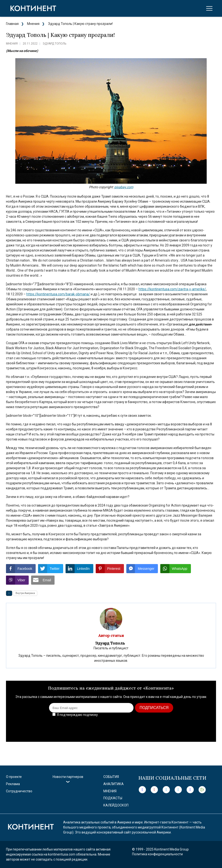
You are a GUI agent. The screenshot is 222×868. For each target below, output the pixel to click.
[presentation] (175, 728)
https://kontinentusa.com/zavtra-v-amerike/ (172, 289)
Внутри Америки (25, 593)
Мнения (33, 24)
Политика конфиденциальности (157, 854)
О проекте (14, 777)
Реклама (13, 784)
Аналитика (114, 784)
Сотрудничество (19, 791)
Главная (12, 24)
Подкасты (113, 798)
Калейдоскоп (116, 805)
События (111, 777)
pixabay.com (124, 187)
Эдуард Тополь (54, 44)
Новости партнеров (68, 777)
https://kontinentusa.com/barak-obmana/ (58, 294)
